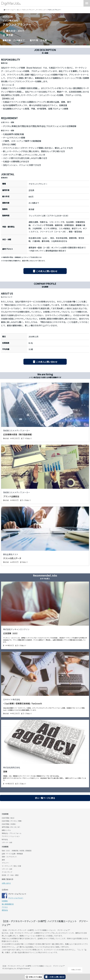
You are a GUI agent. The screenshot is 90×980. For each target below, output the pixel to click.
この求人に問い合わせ (47, 271)
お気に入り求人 (75, 970)
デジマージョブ (16, 960)
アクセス (5, 907)
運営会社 (5, 910)
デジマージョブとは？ (16, 898)
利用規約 (5, 901)
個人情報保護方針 (8, 904)
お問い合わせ (6, 883)
